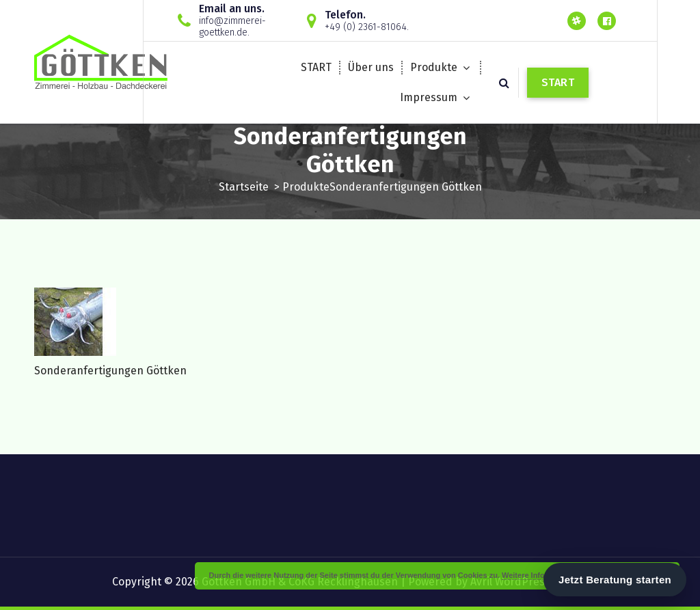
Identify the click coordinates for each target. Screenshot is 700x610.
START (316, 67)
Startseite (244, 187)
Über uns (371, 67)
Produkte (434, 67)
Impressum (429, 97)
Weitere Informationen (541, 575)
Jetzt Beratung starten (615, 580)
